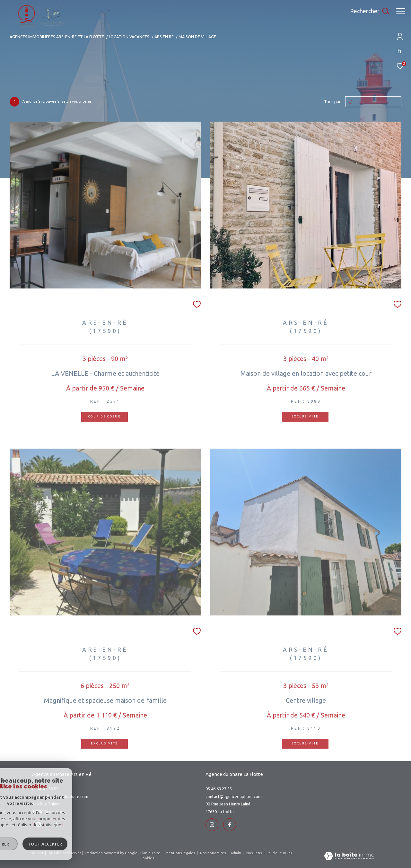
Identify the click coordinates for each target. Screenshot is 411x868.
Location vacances (129, 37)
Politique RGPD (279, 853)
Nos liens (254, 853)
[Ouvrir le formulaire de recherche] (367, 11)
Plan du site (151, 853)
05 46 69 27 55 (219, 789)
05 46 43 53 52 (45, 789)
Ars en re (164, 37)
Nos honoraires (213, 853)
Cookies (147, 858)
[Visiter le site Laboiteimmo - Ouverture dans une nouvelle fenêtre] (349, 856)
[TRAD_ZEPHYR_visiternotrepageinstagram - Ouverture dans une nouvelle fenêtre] (39, 825)
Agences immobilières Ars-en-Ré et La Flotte (57, 37)
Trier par (332, 102)
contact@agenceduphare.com (60, 796)
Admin (236, 853)
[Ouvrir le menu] (401, 11)
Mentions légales (181, 853)
